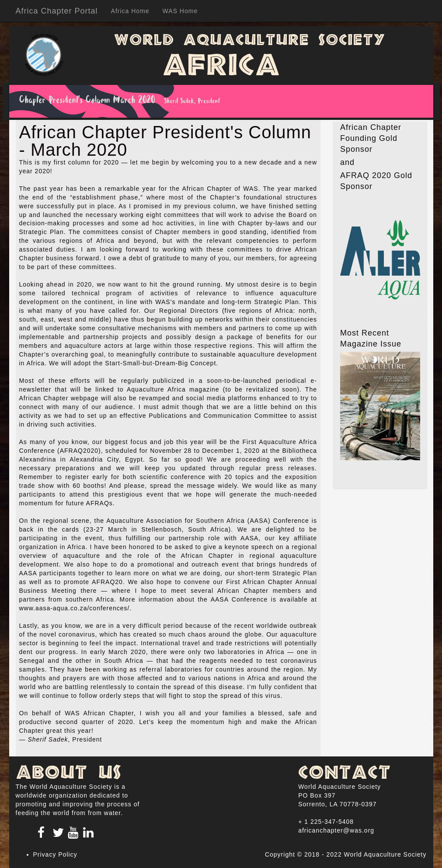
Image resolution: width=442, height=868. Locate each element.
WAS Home (180, 11)
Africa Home (130, 11)
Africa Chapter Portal (57, 11)
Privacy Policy (55, 854)
